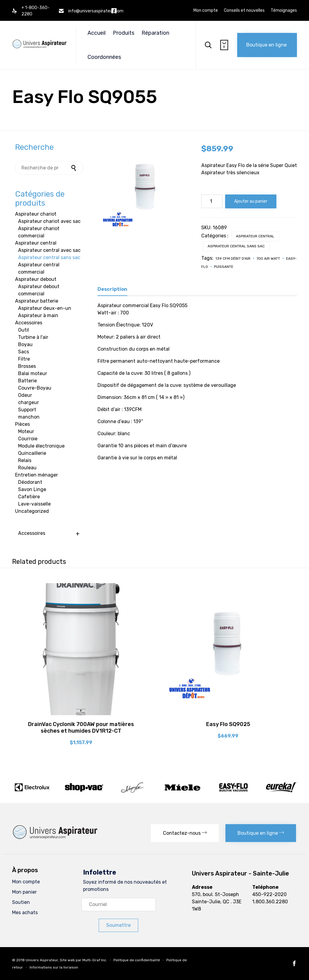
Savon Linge (32, 489)
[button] (267, 45)
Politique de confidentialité (137, 960)
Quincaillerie (32, 453)
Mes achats (25, 913)
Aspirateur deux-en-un (45, 308)
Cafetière (29, 497)
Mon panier (24, 892)
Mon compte (206, 11)
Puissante (224, 267)
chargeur (29, 402)
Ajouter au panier (251, 201)
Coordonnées (104, 57)
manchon (29, 417)
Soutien (21, 902)
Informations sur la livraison (54, 967)
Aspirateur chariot (36, 214)
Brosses (27, 366)
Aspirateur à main (38, 315)
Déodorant (30, 482)
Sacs (24, 352)
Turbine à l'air (33, 337)
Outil (24, 330)
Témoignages (284, 11)
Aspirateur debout (36, 279)
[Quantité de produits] (212, 201)
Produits (124, 33)
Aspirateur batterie (37, 301)
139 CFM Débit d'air (233, 259)
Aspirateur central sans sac (236, 246)
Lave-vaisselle (34, 504)
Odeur (25, 395)
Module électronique (41, 446)
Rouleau (27, 468)
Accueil (97, 33)
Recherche (74, 168)
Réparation (155, 33)
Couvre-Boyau (35, 388)
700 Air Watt (268, 259)
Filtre (24, 359)
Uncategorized (32, 511)
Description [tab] (112, 289)
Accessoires (29, 323)
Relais (25, 460)
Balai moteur (33, 373)
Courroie (28, 439)
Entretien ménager (37, 475)
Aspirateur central (255, 236)
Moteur (26, 431)
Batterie (27, 381)
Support (27, 410)
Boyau (25, 344)
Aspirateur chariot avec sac (49, 221)
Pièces (22, 424)
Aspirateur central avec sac (49, 250)
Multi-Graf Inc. (95, 960)
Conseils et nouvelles (244, 11)
